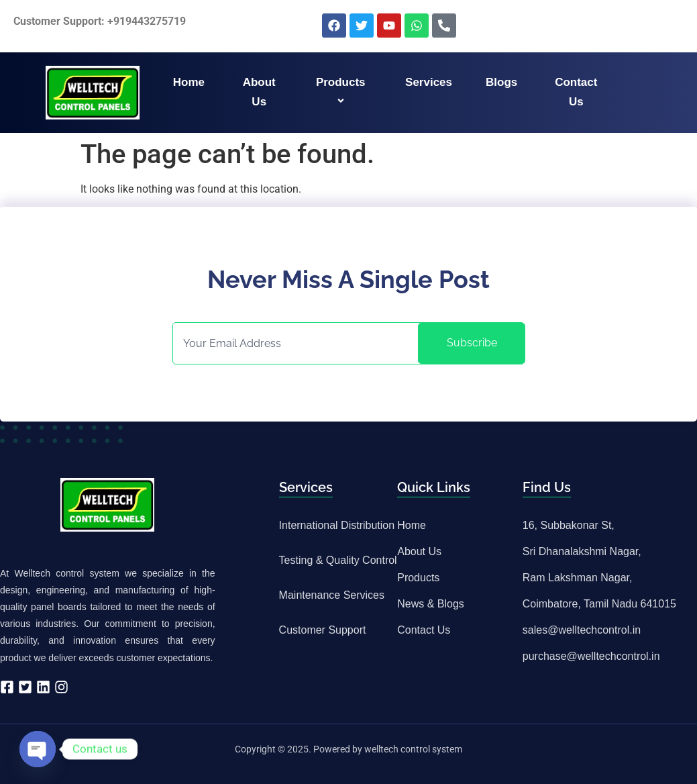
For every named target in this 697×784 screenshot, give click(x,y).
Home (189, 82)
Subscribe (472, 343)
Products (343, 92)
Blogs (501, 82)
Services (429, 82)
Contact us (576, 92)
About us (259, 92)
